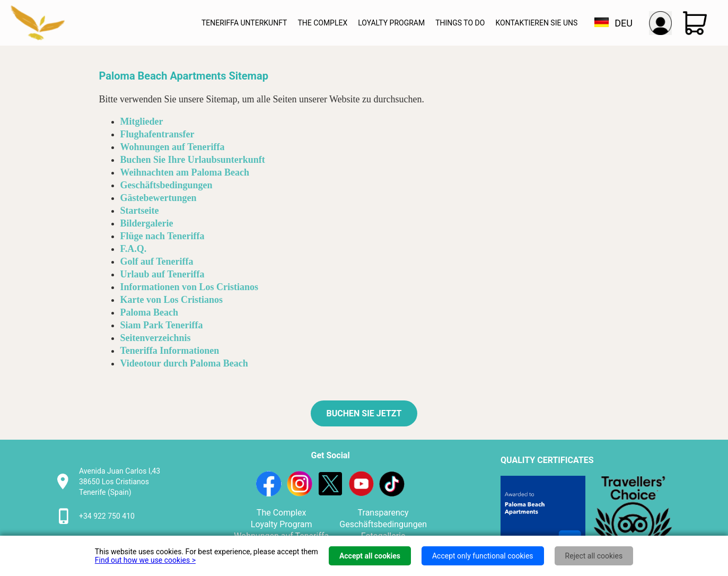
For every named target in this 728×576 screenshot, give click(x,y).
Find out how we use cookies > (145, 560)
